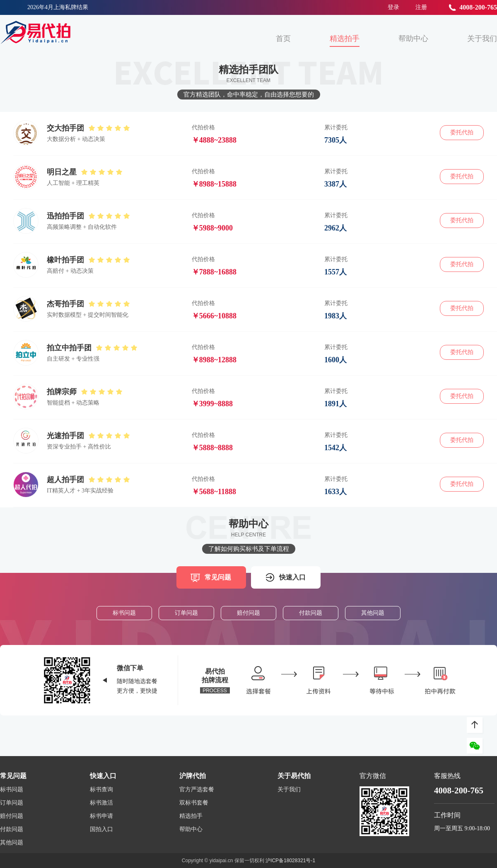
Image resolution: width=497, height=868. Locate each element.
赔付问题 (248, 613)
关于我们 (482, 39)
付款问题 (311, 613)
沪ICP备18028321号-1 (290, 861)
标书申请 (101, 816)
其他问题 (373, 613)
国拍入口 (101, 829)
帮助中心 (413, 39)
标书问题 (124, 613)
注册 (421, 7)
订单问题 (186, 613)
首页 (283, 39)
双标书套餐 (194, 803)
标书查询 (101, 790)
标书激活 (101, 803)
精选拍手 (345, 39)
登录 (393, 7)
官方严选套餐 (197, 790)
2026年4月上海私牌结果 (58, 7)
